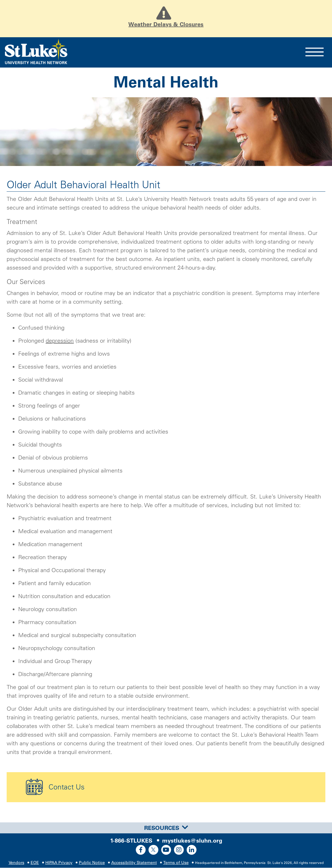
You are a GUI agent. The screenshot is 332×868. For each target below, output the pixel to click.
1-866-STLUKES (131, 841)
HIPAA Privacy (59, 863)
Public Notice (92, 863)
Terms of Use (176, 863)
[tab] (166, 828)
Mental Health (166, 82)
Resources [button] (166, 828)
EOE (35, 863)
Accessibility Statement (134, 863)
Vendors (16, 863)
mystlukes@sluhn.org (192, 841)
